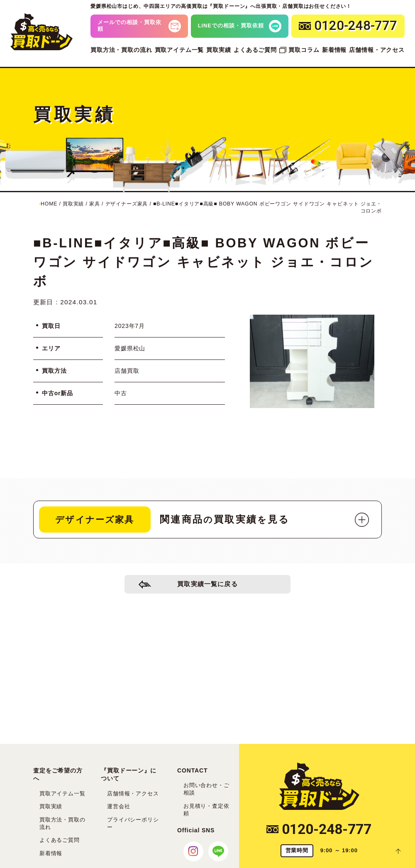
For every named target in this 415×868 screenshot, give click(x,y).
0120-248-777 (319, 829)
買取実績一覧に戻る (208, 586)
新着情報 (334, 50)
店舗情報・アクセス (377, 50)
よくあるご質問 (255, 50)
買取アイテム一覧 (179, 50)
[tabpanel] (312, 361)
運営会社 (118, 806)
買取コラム (304, 50)
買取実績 (218, 50)
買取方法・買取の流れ (121, 50)
